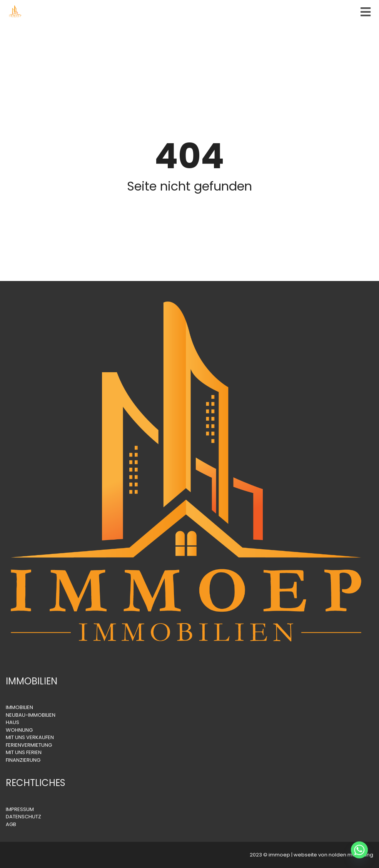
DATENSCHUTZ (23, 817)
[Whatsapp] (359, 850)
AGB (11, 824)
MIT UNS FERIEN (24, 752)
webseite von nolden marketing (333, 855)
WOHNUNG (19, 730)
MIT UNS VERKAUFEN (30, 737)
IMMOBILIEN (19, 707)
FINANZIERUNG (23, 760)
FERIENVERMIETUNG (29, 745)
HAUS (13, 722)
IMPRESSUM (20, 809)
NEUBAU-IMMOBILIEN (31, 715)
